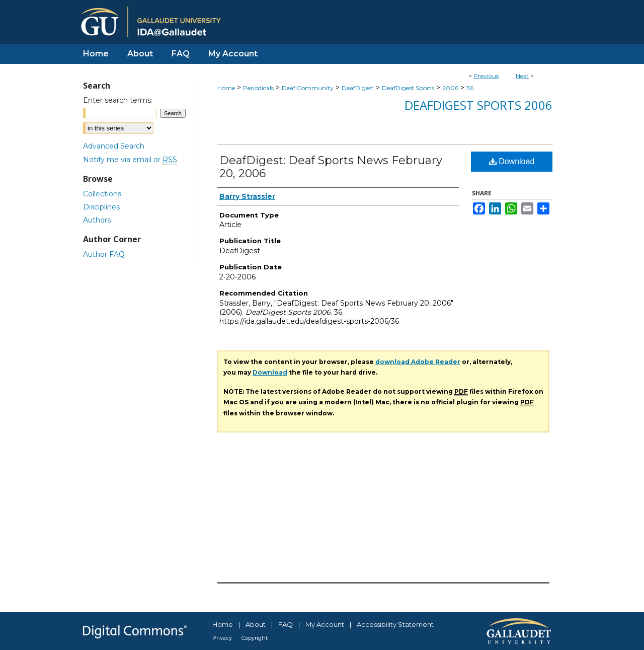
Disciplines (101, 207)
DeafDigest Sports (408, 88)
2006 (450, 88)
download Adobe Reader (418, 362)
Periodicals (258, 88)
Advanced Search (114, 146)
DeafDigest (358, 88)
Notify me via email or (130, 160)
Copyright (255, 638)
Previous (486, 76)
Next (522, 76)
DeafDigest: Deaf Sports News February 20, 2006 (331, 167)
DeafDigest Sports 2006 (478, 105)
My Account (325, 624)
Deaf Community (308, 88)
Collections (102, 194)
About (256, 624)
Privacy (222, 638)
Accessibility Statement (395, 624)
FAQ (286, 624)
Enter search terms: (118, 100)
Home (226, 88)
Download (512, 161)
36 (470, 88)
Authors (97, 220)
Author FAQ (104, 254)
